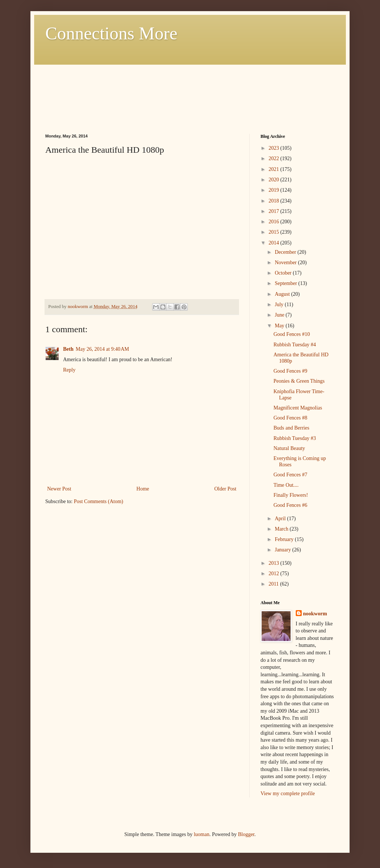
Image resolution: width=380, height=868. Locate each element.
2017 (275, 211)
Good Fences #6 (290, 505)
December (286, 252)
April (281, 519)
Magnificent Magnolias (298, 408)
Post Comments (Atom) (99, 501)
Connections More (111, 33)
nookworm (315, 614)
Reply (69, 370)
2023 (275, 148)
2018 (275, 201)
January (283, 550)
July (280, 305)
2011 (274, 584)
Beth (68, 349)
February (285, 539)
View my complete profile (288, 793)
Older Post (226, 489)
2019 (275, 190)
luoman (202, 834)
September (286, 283)
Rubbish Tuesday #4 (295, 345)
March (282, 529)
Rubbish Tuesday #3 (295, 438)
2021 (275, 169)
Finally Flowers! (291, 495)
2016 (275, 222)
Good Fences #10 (292, 334)
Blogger (246, 834)
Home (143, 489)
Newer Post (59, 489)
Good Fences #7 (290, 475)
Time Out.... (286, 485)
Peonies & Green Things (299, 381)
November (286, 263)
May (280, 326)
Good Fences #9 (290, 371)
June (280, 315)
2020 (275, 180)
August (283, 294)
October (284, 273)
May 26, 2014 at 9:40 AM (102, 349)
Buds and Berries (291, 428)
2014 (275, 243)
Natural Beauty (289, 448)
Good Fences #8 (290, 418)
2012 (275, 574)
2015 (275, 232)
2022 (275, 158)
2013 (275, 563)
